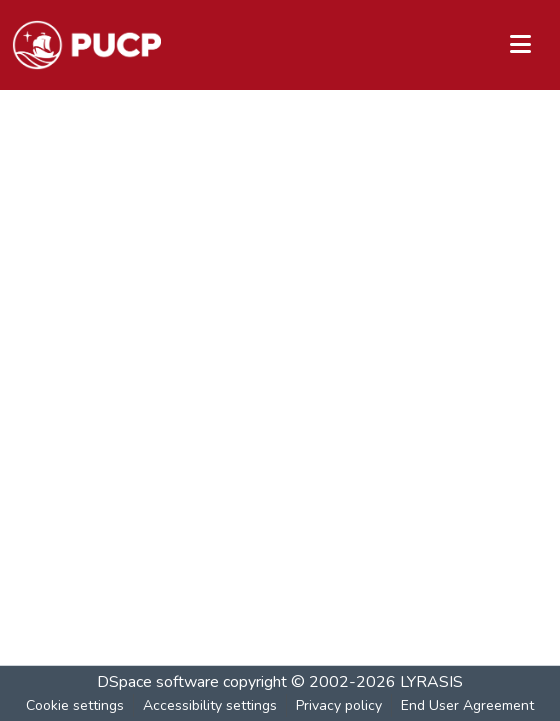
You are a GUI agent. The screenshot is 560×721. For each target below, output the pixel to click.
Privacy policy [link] (339, 705)
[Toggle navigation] (520, 45)
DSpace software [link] (158, 682)
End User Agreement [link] (467, 705)
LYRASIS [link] (431, 682)
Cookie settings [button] (75, 705)
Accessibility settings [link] (210, 705)
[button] (86, 45)
